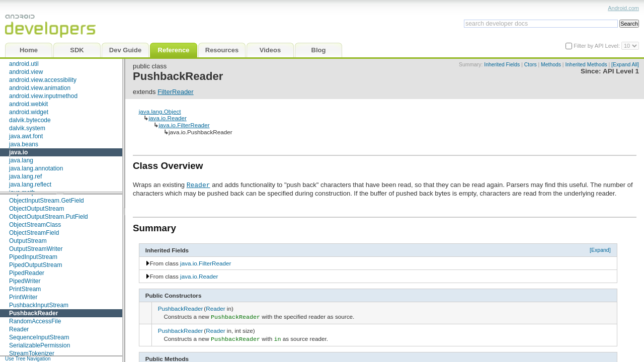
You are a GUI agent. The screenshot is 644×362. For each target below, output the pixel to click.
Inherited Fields (502, 65)
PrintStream (25, 289)
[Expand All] (625, 65)
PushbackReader (33, 313)
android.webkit (28, 104)
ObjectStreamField (34, 233)
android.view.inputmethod (43, 96)
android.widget (29, 112)
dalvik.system (27, 128)
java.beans (24, 144)
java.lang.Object (160, 111)
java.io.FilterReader (184, 125)
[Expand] (600, 250)
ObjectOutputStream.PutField (49, 217)
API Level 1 (621, 71)
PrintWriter (23, 297)
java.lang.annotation (36, 168)
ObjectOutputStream (36, 209)
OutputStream (28, 241)
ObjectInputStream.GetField (47, 201)
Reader (19, 329)
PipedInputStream (33, 257)
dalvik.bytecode (30, 120)
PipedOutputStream (35, 265)
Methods (551, 65)
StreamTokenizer (32, 353)
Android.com (623, 8)
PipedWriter (25, 281)
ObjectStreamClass (35, 225)
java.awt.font (26, 136)
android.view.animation (40, 88)
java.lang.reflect (30, 185)
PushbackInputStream (39, 305)
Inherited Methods (586, 65)
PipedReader (27, 273)
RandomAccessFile (35, 321)
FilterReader (176, 92)
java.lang (21, 160)
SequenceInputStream (39, 337)
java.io (18, 152)
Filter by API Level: (597, 46)
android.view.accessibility (43, 80)
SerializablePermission (39, 345)
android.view (26, 72)
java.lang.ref (25, 176)
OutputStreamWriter (36, 249)
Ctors (531, 65)
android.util (24, 64)
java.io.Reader (167, 118)
